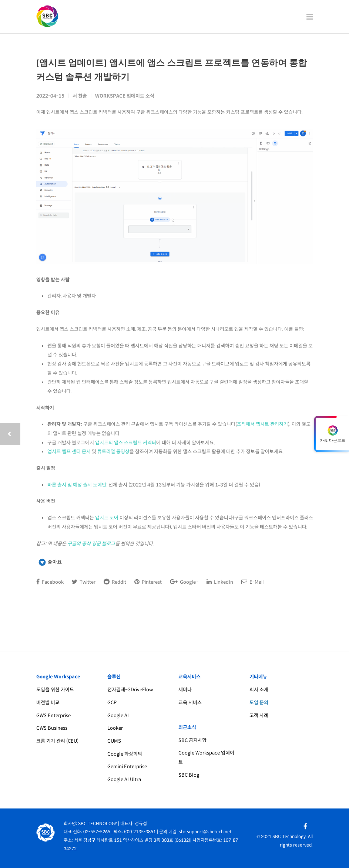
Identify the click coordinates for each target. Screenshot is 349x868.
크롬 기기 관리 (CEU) (57, 741)
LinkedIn (220, 582)
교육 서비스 (190, 703)
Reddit (115, 582)
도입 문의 (259, 703)
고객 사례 (259, 716)
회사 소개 (259, 690)
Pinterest (148, 582)
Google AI (118, 716)
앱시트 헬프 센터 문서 (69, 452)
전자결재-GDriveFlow (130, 690)
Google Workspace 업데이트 (206, 757)
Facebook (50, 582)
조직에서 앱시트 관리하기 (262, 424)
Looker (115, 728)
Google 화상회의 (125, 754)
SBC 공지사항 (192, 740)
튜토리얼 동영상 (113, 452)
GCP (112, 703)
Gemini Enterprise (127, 767)
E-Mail (253, 582)
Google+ (184, 582)
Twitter (84, 582)
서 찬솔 (80, 96)
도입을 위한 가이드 (55, 690)
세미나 (185, 690)
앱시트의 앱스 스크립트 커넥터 (126, 443)
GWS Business (52, 728)
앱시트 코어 (107, 518)
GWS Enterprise (53, 716)
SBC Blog (189, 775)
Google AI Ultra (124, 779)
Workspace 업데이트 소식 (125, 96)
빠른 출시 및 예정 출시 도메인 (77, 485)
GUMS (114, 741)
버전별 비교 (48, 703)
